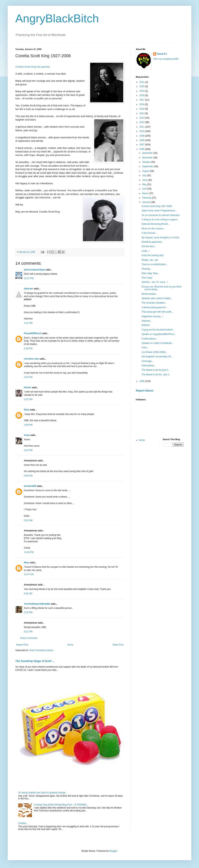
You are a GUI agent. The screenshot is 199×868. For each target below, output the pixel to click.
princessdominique (34, 270)
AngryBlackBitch (57, 18)
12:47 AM (29, 574)
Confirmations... (150, 339)
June (145, 180)
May (145, 184)
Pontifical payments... (153, 242)
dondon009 (30, 486)
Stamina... (147, 321)
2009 (142, 136)
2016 (142, 104)
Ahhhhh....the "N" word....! (155, 282)
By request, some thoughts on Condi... (161, 238)
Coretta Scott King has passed (32, 67)
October (147, 162)
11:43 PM (29, 552)
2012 (142, 122)
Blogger (113, 851)
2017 (142, 100)
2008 (142, 140)
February (147, 198)
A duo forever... (149, 233)
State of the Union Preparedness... (159, 211)
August (146, 171)
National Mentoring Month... (156, 224)
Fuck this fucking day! (153, 255)
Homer (28, 388)
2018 (142, 95)
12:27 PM (29, 278)
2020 (142, 86)
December (148, 153)
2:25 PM (28, 612)
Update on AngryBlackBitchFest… (159, 334)
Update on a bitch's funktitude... (158, 343)
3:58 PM (28, 425)
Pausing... (147, 269)
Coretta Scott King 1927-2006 (157, 206)
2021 (142, 82)
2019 (142, 91)
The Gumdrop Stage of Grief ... (35, 661)
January (147, 202)
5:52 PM (28, 520)
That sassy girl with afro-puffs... (157, 312)
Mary (27, 563)
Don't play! (147, 278)
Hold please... (149, 366)
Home (70, 645)
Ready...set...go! (150, 260)
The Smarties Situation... (154, 303)
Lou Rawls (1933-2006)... (155, 352)
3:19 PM (28, 377)
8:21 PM (28, 632)
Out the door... (149, 246)
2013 (142, 118)
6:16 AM (28, 594)
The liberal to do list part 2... (156, 370)
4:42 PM (28, 450)
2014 (142, 113)
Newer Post (22, 645)
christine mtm (31, 359)
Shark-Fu (162, 54)
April (145, 189)
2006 (142, 149)
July (145, 175)
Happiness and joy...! (152, 316)
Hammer (29, 289)
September (148, 166)
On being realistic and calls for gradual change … (43, 793)
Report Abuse (145, 391)
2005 (142, 381)
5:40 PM (28, 476)
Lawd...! (146, 251)
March (146, 193)
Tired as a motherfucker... (155, 264)
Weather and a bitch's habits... (157, 298)
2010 (142, 131)
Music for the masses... (153, 229)
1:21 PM (28, 323)
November (148, 158)
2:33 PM (28, 349)
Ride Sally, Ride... (151, 273)
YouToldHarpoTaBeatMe (37, 604)
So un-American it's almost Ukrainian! (161, 215)
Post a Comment (29, 638)
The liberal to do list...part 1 (155, 375)
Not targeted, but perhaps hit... (157, 357)
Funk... (145, 348)
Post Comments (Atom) (41, 650)
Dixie (27, 410)
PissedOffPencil (33, 333)
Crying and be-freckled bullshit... (158, 330)
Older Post (118, 645)
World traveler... (150, 294)
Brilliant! (146, 325)
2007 (142, 145)
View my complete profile (166, 59)
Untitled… (23, 823)
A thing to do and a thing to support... (160, 220)
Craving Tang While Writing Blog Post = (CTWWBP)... (61, 805)
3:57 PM (28, 399)
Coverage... (148, 361)
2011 (142, 127)
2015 (142, 109)
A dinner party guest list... (155, 307)
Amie (27, 435)
